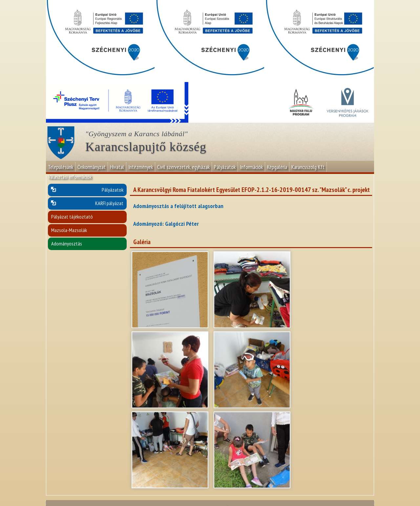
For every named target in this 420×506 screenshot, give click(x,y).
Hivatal (117, 167)
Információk (251, 167)
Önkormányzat (92, 167)
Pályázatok (225, 167)
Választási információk (70, 177)
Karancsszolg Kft (308, 167)
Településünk (61, 167)
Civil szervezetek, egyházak (183, 167)
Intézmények (141, 167)
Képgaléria (277, 167)
